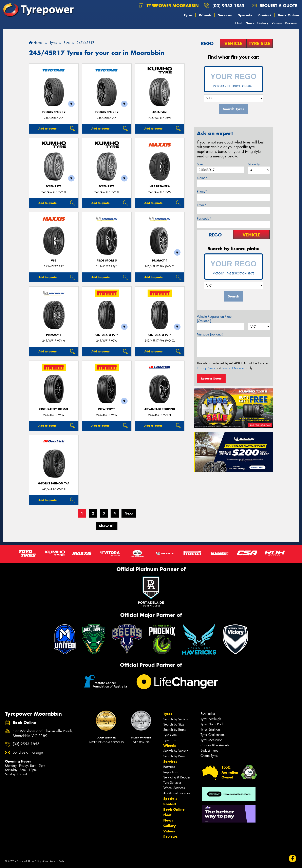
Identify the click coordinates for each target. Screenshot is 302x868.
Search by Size (174, 724)
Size (200, 164)
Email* (202, 205)
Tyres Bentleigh (211, 719)
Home (35, 43)
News (250, 23)
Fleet (239, 23)
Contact (265, 15)
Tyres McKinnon (211, 740)
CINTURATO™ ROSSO (54, 409)
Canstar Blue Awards (215, 745)
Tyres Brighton (210, 729)
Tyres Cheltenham (213, 735)
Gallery (263, 23)
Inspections (171, 772)
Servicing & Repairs (177, 777)
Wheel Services (174, 788)
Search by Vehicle (176, 719)
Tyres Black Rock (212, 724)
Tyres (188, 15)
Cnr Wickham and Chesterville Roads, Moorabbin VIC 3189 (43, 734)
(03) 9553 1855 (228, 6)
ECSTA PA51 (160, 112)
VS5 (54, 261)
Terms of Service (233, 368)
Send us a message (28, 753)
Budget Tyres (209, 750)
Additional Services (177, 793)
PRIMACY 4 (160, 261)
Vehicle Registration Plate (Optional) (214, 319)
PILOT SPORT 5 (107, 261)
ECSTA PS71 (54, 186)
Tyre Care (170, 735)
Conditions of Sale (54, 861)
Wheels (205, 15)
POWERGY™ (107, 409)
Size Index (208, 714)
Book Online (288, 15)
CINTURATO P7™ (107, 335)
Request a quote (274, 6)
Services (225, 15)
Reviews (291, 23)
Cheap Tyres (209, 756)
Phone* (202, 191)
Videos (277, 23)
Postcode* (204, 219)
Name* (202, 178)
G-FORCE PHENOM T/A (54, 484)
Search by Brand (175, 730)
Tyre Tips (169, 740)
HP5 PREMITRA (160, 186)
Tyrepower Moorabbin (169, 6)
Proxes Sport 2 (54, 112)
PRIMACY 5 (54, 335)
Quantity (254, 164)
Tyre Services (172, 783)
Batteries (169, 767)
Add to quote (48, 129)
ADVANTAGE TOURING (160, 409)
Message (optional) (210, 334)
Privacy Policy (206, 368)
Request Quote (211, 379)
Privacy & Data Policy (29, 861)
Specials (245, 15)
